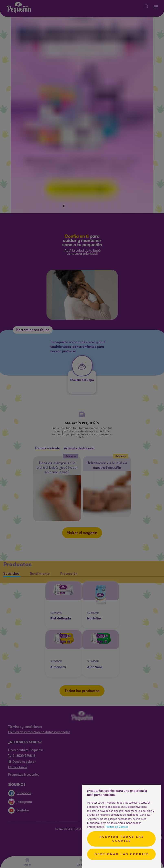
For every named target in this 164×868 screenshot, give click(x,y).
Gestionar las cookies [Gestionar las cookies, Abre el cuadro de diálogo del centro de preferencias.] (122, 854)
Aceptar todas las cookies (122, 839)
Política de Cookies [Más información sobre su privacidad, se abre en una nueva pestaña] (117, 827)
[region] (121, 826)
